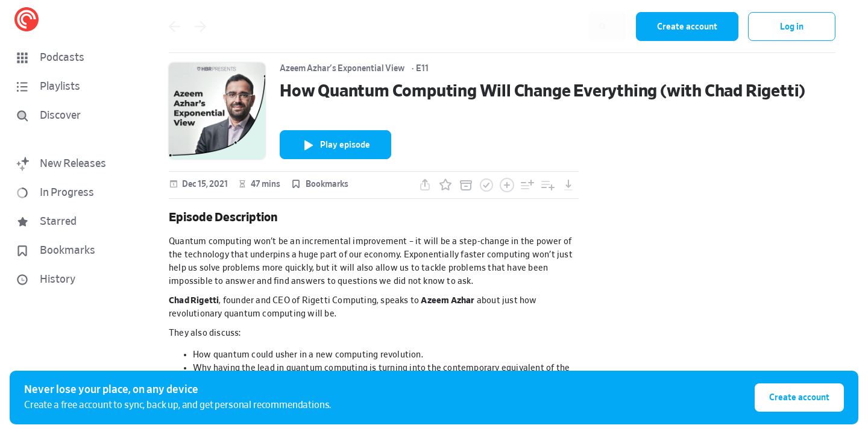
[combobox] (548, 27)
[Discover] (70, 116)
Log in (792, 27)
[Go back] (174, 27)
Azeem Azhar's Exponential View (342, 69)
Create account (687, 27)
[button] (72, 58)
